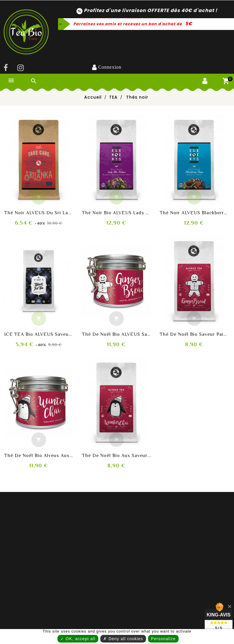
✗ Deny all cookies (140, 627)
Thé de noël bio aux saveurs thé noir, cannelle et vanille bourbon (117, 456)
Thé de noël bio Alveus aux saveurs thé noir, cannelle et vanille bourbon (39, 456)
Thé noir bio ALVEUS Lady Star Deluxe (117, 213)
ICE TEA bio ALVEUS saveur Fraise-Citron (39, 334)
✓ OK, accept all (93, 627)
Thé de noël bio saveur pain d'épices (194, 334)
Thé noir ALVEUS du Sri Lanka (39, 213)
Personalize (118, 640)
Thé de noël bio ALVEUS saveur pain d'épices (117, 334)
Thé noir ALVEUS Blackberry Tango (194, 213)
